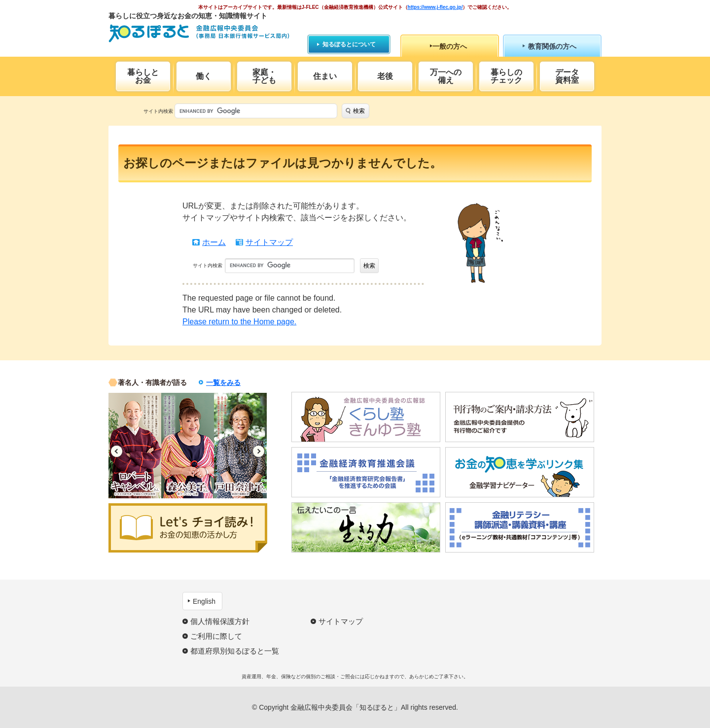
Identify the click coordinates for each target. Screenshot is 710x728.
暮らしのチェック (506, 76)
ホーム (214, 242)
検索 (359, 111)
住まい (325, 76)
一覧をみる (223, 382)
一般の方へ (450, 46)
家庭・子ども (264, 76)
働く (204, 76)
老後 (385, 76)
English (204, 601)
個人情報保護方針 (220, 621)
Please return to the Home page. (239, 322)
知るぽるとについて (349, 44)
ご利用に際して (216, 636)
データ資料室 (567, 76)
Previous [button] (117, 451)
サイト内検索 (158, 111)
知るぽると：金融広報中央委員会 (199, 33)
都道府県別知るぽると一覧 (235, 651)
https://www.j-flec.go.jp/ (435, 7)
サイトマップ (269, 242)
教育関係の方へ (552, 46)
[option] (135, 446)
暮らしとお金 (143, 76)
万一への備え (446, 76)
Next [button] (259, 451)
